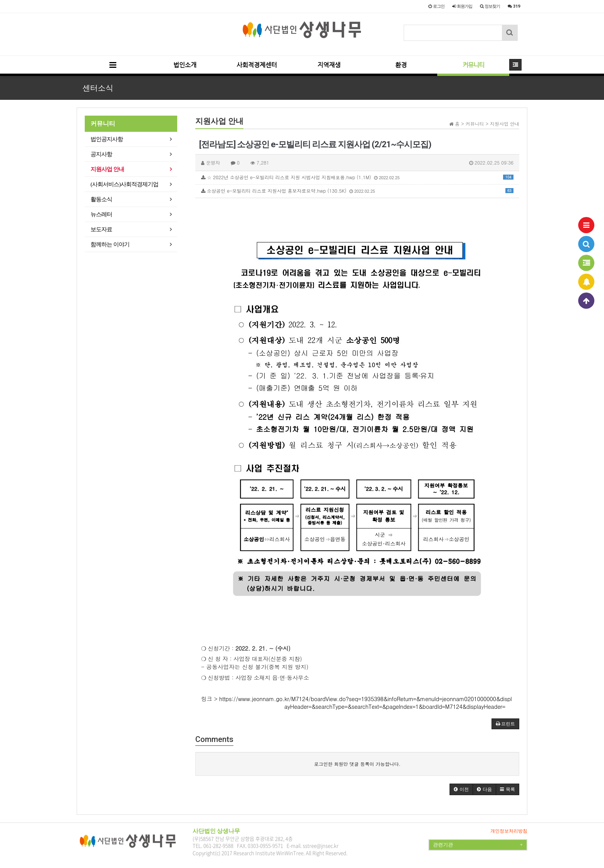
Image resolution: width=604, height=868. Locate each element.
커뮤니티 (473, 65)
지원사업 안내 (107, 169)
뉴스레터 (101, 214)
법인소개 (185, 65)
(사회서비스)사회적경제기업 (124, 184)
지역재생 (329, 65)
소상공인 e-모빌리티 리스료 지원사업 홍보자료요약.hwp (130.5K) (357, 191)
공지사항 (101, 154)
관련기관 (478, 845)
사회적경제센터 (257, 65)
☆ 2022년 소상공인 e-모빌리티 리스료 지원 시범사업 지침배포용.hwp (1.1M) (357, 177)
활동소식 (101, 199)
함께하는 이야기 (110, 244)
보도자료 (101, 229)
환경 (401, 65)
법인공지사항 (107, 139)
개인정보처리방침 (509, 831)
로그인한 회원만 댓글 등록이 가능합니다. (357, 764)
